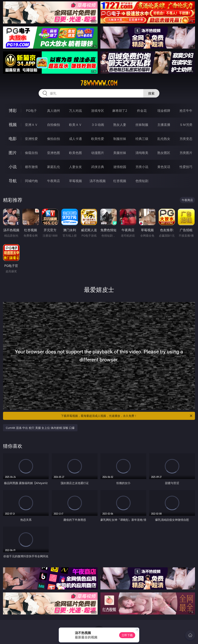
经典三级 (142, 139)
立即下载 (127, 635)
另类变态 (186, 139)
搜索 (151, 93)
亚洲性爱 (31, 139)
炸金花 (142, 111)
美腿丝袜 (120, 153)
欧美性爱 (98, 139)
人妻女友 (75, 167)
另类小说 (142, 167)
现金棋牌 (164, 111)
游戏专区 (98, 111)
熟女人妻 (120, 125)
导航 (13, 181)
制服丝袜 (120, 139)
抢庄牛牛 (186, 111)
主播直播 (164, 125)
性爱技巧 (186, 167)
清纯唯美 (142, 153)
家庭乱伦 (54, 167)
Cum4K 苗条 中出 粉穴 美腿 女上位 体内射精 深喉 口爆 (40, 428)
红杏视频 (120, 181)
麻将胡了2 (120, 111)
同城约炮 (31, 181)
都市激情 (31, 167)
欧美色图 (75, 153)
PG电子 (31, 111)
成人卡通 (75, 139)
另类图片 (186, 153)
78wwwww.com (99, 83)
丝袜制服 (142, 125)
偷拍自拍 (54, 139)
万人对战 (75, 111)
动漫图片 (98, 153)
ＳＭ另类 (186, 125)
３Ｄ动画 (98, 125)
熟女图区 (164, 153)
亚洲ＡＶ (31, 125)
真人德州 (54, 111)
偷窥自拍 (31, 153)
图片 (13, 153)
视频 (13, 125)
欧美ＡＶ (75, 125)
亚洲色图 (54, 153)
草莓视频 (75, 181)
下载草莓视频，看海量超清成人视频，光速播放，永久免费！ (127, 416)
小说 (13, 167)
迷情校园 (120, 167)
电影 (13, 139)
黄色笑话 (164, 167)
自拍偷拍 (54, 125)
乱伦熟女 (164, 139)
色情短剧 (142, 181)
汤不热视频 (98, 181)
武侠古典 (98, 167)
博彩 (13, 110)
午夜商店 (54, 181)
